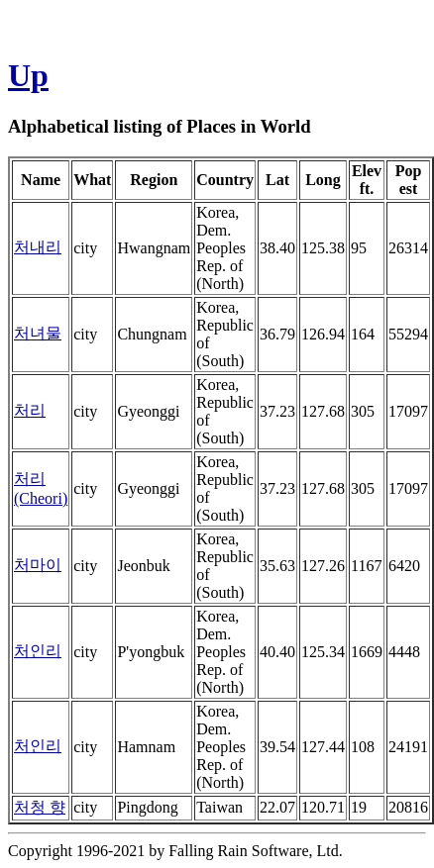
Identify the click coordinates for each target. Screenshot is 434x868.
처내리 (38, 247)
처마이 (38, 565)
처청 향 (40, 807)
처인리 (38, 651)
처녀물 (38, 333)
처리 (30, 410)
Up (28, 75)
